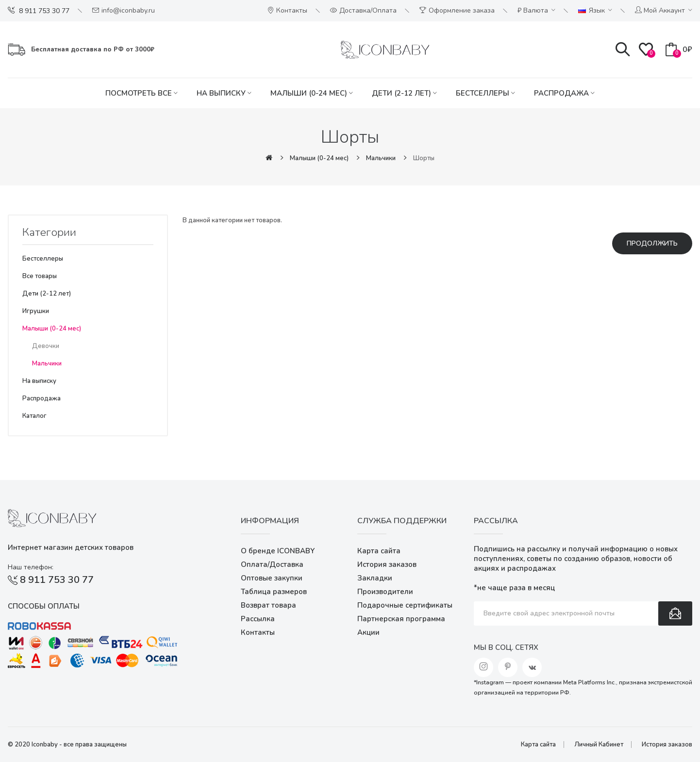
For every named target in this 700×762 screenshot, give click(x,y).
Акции (368, 632)
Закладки (375, 578)
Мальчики (381, 158)
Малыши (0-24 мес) (319, 158)
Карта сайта (379, 551)
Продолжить (652, 243)
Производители (385, 592)
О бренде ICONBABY (278, 551)
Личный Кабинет (599, 745)
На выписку (39, 381)
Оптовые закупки (272, 578)
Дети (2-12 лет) (47, 294)
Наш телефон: (31, 567)
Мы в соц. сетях (506, 647)
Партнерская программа (401, 619)
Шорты (424, 158)
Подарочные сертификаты (405, 605)
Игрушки (36, 311)
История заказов (387, 564)
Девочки (46, 346)
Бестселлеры (43, 259)
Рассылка (258, 619)
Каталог (34, 416)
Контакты (258, 632)
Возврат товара (268, 605)
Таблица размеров (274, 592)
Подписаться (675, 613)
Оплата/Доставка (272, 564)
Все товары (40, 276)
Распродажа (42, 398)
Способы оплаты (44, 606)
